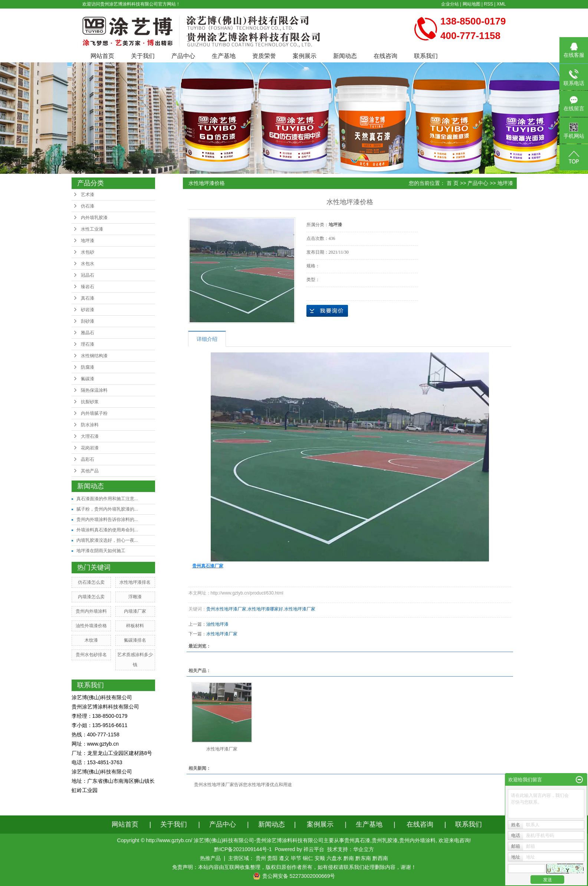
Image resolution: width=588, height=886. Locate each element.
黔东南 (363, 858)
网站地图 (472, 4)
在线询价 (327, 311)
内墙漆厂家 (135, 611)
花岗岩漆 (90, 448)
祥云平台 (314, 849)
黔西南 (380, 858)
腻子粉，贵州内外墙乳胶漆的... (107, 509)
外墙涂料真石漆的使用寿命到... (107, 530)
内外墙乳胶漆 (94, 218)
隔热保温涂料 (94, 390)
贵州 (261, 858)
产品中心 (183, 56)
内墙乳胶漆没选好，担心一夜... (107, 540)
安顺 (320, 858)
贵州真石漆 (357, 840)
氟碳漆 (88, 379)
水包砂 (88, 252)
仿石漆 (88, 206)
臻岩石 (88, 287)
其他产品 (90, 471)
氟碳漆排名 (135, 640)
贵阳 (272, 858)
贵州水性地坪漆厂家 (226, 609)
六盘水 (334, 858)
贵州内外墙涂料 (91, 611)
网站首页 (102, 56)
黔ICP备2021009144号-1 (243, 849)
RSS (488, 4)
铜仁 (308, 858)
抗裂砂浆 (90, 402)
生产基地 (224, 56)
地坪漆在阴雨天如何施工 (101, 551)
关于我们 (143, 56)
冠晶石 (88, 275)
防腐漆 (88, 367)
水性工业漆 (92, 229)
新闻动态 (345, 56)
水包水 (88, 264)
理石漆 (88, 344)
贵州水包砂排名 (91, 655)
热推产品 (210, 858)
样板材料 (135, 626)
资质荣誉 (264, 56)
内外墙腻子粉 (94, 413)
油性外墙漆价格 (91, 626)
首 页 (453, 183)
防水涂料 (90, 425)
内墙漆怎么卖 (91, 597)
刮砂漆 (88, 321)
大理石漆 (90, 436)
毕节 (296, 858)
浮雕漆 (135, 597)
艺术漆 (88, 195)
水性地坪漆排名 (135, 582)
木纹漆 (91, 640)
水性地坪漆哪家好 (265, 609)
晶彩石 (88, 459)
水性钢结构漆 (94, 356)
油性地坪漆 (217, 624)
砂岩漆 (88, 310)
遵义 (284, 858)
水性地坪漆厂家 (300, 609)
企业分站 (450, 4)
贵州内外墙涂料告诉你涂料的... (107, 519)
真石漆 (88, 298)
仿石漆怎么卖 (91, 582)
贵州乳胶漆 (385, 840)
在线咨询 (385, 56)
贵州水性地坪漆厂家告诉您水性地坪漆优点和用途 (243, 785)
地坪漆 (88, 241)
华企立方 (364, 849)
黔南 (349, 858)
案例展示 (305, 56)
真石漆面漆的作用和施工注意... (107, 499)
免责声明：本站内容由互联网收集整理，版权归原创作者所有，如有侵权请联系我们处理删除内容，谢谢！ (294, 867)
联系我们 (426, 56)
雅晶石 (88, 333)
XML (501, 4)
